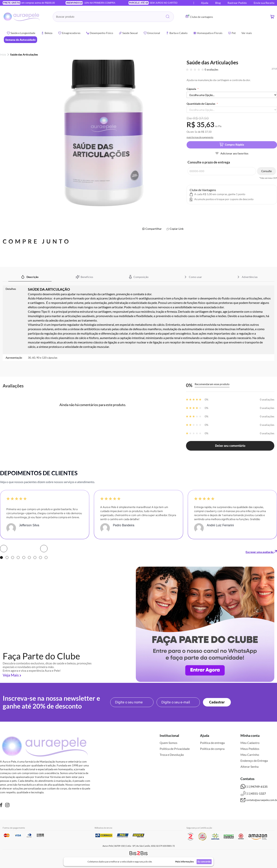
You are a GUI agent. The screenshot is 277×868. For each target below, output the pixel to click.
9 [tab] (46, 558)
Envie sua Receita (264, 3)
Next (44, 549)
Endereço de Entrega (254, 761)
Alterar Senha (249, 766)
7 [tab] (35, 558)
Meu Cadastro (250, 743)
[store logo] (22, 17)
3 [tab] (13, 558)
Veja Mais (11, 675)
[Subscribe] (217, 702)
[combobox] (113, 17)
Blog (218, 3)
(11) (254, 787)
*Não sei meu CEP (268, 178)
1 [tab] (1, 558)
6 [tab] (29, 558)
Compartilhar (154, 229)
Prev (4, 549)
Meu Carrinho (250, 755)
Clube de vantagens (199, 17)
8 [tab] (40, 558)
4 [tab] (18, 558)
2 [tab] (7, 558)
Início (3, 54)
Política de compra (212, 749)
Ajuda (205, 3)
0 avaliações (212, 70)
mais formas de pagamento (200, 137)
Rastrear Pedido (237, 3)
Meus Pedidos (250, 749)
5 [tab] (24, 558)
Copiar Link (177, 229)
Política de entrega (212, 743)
